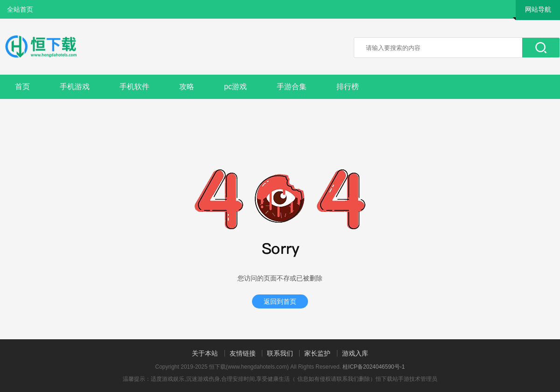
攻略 (187, 87)
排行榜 (348, 87)
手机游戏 (75, 87)
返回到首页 (280, 301)
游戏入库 (355, 353)
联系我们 (280, 353)
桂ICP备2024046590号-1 (374, 367)
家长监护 (317, 353)
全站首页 (20, 9)
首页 (22, 87)
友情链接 (243, 353)
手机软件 (134, 87)
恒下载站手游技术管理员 (406, 379)
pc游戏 (235, 87)
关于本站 (205, 353)
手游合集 (292, 87)
